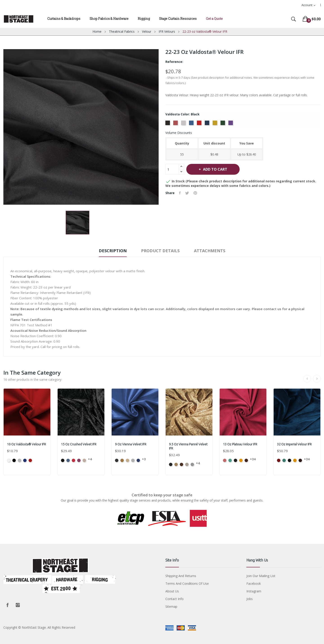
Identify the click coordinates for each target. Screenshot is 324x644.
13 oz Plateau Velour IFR (240, 444)
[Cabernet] (176, 124)
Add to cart (215, 169)
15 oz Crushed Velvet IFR (79, 444)
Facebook (7, 605)
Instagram (18, 605)
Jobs (250, 599)
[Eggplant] (231, 124)
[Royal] (192, 124)
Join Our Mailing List (261, 576)
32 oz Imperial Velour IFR (294, 444)
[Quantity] (172, 169)
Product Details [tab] (160, 251)
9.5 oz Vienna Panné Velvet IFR (188, 446)
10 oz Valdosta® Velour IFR (26, 444)
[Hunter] (223, 124)
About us (172, 591)
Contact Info (174, 599)
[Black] (168, 124)
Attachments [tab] (210, 251)
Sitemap (171, 606)
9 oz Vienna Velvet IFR (131, 444)
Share (180, 193)
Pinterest (195, 193)
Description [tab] (113, 251)
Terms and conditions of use (187, 583)
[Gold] (215, 124)
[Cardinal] (200, 124)
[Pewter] (184, 124)
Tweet (187, 193)
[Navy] (208, 124)
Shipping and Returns (181, 576)
